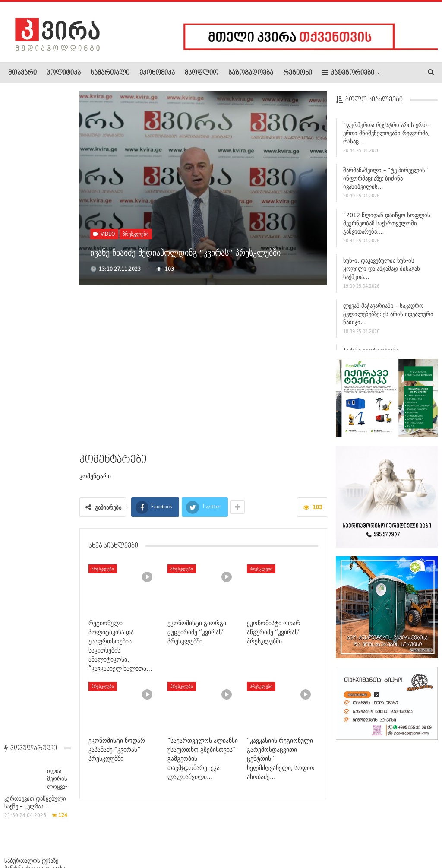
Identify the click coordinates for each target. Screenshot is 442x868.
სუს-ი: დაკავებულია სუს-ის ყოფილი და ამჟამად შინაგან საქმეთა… (382, 269)
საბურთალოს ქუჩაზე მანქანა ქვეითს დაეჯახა (35, 216)
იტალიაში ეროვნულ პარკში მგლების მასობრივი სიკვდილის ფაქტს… (35, 418)
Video (104, 234)
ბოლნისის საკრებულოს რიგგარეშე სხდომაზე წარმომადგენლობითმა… (38, 282)
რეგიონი (298, 73)
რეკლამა (63, 835)
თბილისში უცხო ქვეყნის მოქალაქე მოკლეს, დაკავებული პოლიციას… (38, 779)
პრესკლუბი (136, 234)
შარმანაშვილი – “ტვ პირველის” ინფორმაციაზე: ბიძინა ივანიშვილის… (386, 178)
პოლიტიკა (64, 73)
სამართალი (110, 73)
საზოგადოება (251, 73)
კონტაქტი (99, 835)
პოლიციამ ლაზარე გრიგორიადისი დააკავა (36, 348)
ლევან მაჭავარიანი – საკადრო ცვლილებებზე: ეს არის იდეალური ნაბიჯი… (388, 314)
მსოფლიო (202, 73)
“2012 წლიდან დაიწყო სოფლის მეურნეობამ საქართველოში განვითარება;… (387, 223)
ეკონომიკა (157, 73)
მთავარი (22, 73)
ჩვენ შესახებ (23, 835)
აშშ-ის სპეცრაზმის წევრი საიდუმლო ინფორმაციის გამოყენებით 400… (34, 482)
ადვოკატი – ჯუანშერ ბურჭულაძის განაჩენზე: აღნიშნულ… (35, 640)
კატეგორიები (348, 73)
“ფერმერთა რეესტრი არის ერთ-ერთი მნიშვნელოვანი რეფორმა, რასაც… (386, 133)
